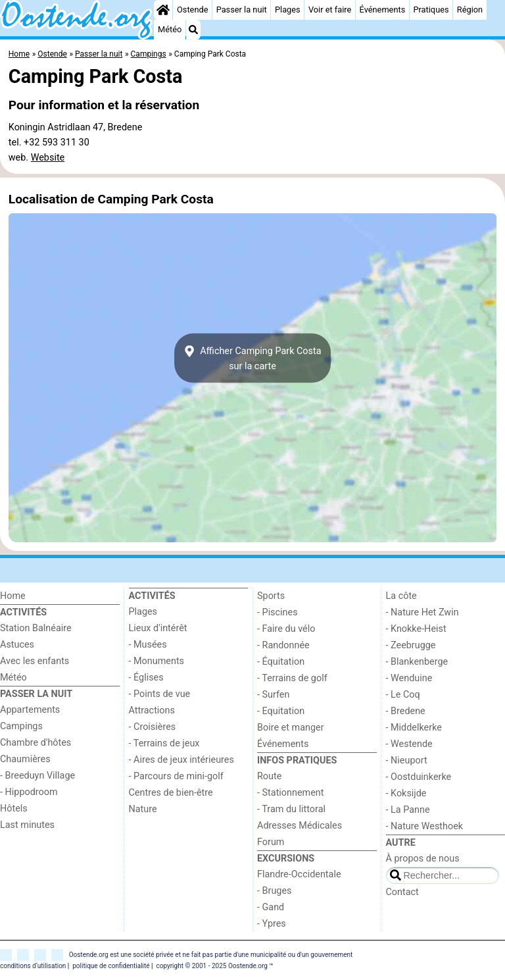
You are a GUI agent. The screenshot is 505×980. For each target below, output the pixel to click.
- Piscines (277, 612)
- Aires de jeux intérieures (181, 760)
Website (48, 158)
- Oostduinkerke (419, 777)
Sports (271, 596)
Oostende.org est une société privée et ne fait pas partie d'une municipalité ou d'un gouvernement (211, 955)
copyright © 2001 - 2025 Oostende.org (211, 966)
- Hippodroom (29, 792)
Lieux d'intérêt (158, 628)
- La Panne (408, 810)
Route (269, 776)
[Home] (163, 10)
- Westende (409, 744)
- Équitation (281, 662)
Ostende (192, 10)
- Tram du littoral (291, 809)
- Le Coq (403, 695)
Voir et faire (330, 10)
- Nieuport (407, 761)
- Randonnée (283, 645)
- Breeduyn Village (37, 776)
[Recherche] (193, 30)
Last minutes (27, 825)
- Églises (146, 678)
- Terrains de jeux (164, 743)
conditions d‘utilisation (33, 966)
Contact (402, 892)
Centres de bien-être (171, 793)
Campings (21, 726)
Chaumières (25, 759)
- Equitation (281, 711)
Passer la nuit (242, 10)
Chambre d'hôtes (36, 743)
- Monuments (157, 661)
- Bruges (274, 891)
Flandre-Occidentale (299, 874)
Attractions (152, 710)
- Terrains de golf (292, 678)
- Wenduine (409, 678)
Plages (288, 10)
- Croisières (153, 727)
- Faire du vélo (286, 629)
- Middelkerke (414, 728)
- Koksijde (406, 793)
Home (13, 596)
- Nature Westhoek (425, 826)
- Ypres (272, 924)
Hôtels (14, 809)
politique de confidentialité (111, 966)
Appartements (30, 710)
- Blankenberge (417, 662)
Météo (170, 29)
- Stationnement (290, 793)
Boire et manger (291, 728)
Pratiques (431, 10)
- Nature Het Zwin (422, 612)
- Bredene (406, 711)
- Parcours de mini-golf (176, 776)
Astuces (17, 645)
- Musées (148, 645)
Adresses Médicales (300, 826)
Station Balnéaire (36, 628)
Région (470, 10)
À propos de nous (423, 859)
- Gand (271, 907)
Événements (383, 10)
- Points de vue (160, 694)
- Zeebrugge (411, 645)
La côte (401, 596)
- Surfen (273, 695)
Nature (143, 809)
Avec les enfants (35, 661)
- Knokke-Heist (416, 629)
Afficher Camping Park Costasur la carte (252, 358)
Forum (271, 842)
